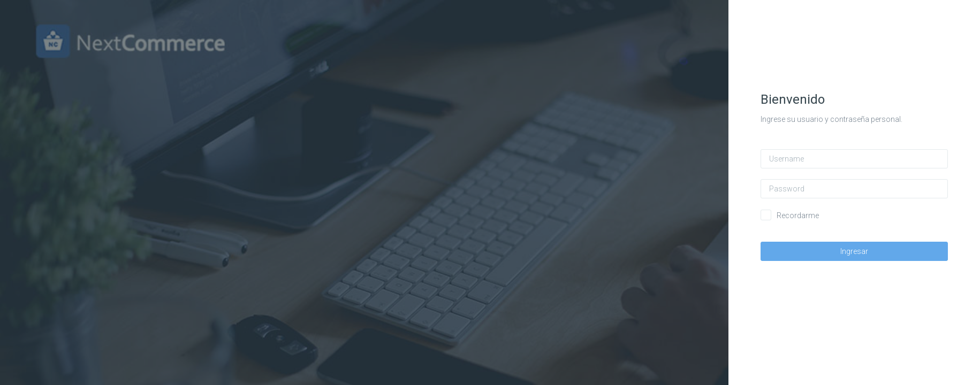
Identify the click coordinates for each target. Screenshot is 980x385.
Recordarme (798, 215)
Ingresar (855, 251)
